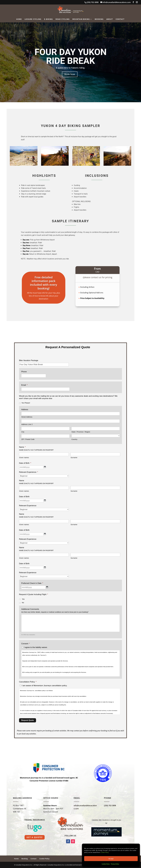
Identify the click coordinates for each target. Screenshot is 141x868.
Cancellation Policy (28, 682)
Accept (111, 859)
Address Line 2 (27, 424)
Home (19, 19)
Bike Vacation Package (29, 360)
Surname (74, 458)
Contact (120, 19)
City (23, 432)
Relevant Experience (29, 472)
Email (24, 385)
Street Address (27, 417)
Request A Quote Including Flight (33, 594)
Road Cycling (63, 19)
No (23, 603)
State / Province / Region (81, 432)
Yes (23, 599)
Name (22, 447)
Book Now (70, 74)
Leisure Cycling (33, 19)
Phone (24, 372)
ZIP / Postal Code (28, 439)
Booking (99, 19)
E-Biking (48, 19)
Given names (24, 458)
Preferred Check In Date (32, 583)
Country (74, 439)
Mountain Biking (81, 19)
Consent (26, 644)
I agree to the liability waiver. (36, 647)
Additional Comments (30, 609)
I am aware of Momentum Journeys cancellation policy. (45, 686)
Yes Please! (26, 403)
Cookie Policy (105, 852)
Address (25, 410)
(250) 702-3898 (110, 806)
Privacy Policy (115, 864)
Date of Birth (25, 463)
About (110, 19)
